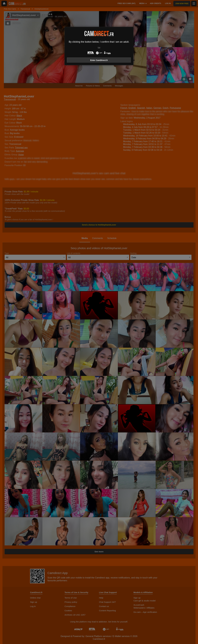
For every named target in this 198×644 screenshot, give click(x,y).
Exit (99, 48)
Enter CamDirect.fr (99, 60)
